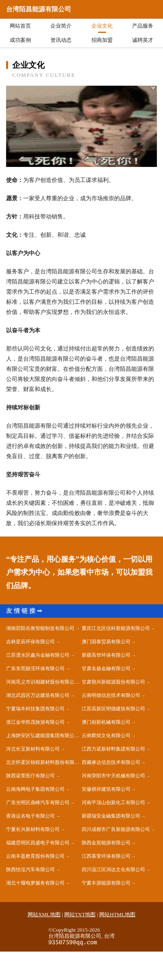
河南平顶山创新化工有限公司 (113, 803)
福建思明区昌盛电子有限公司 (38, 843)
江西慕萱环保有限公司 (106, 856)
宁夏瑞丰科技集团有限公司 (35, 709)
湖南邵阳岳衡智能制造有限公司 (40, 628)
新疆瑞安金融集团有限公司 (111, 816)
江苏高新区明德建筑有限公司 (113, 709)
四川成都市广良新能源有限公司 (116, 829)
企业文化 (102, 26)
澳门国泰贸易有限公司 (106, 642)
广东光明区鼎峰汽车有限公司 (38, 803)
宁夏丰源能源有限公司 (106, 883)
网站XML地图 (44, 914)
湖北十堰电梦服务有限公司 (35, 883)
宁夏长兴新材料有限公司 (33, 829)
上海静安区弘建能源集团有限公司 (43, 736)
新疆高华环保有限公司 (106, 655)
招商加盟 (102, 40)
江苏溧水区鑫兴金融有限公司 (38, 655)
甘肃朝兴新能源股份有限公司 (113, 682)
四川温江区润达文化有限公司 (113, 870)
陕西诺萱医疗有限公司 (30, 776)
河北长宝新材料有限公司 (33, 749)
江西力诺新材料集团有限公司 (113, 749)
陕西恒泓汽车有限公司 (30, 870)
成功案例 (20, 40)
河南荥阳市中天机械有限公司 (113, 776)
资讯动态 (61, 40)
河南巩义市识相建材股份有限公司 (43, 682)
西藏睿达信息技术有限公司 (111, 762)
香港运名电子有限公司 (30, 816)
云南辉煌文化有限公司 (106, 736)
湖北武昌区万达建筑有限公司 (38, 695)
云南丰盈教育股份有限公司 (35, 856)
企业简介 (61, 26)
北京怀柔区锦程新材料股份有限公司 (44, 762)
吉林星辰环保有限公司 (30, 642)
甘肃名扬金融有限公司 (106, 668)
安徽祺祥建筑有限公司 (106, 789)
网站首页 (20, 26)
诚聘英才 (143, 40)
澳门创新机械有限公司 (106, 722)
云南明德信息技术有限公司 (111, 695)
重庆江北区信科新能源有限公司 (116, 628)
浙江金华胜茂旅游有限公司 (35, 722)
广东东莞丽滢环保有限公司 (35, 668)
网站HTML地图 (117, 914)
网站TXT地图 (80, 914)
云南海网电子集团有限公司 (35, 789)
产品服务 (143, 26)
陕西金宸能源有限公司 (106, 843)
